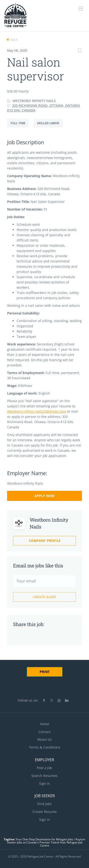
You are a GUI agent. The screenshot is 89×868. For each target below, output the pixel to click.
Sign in (45, 783)
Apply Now (44, 496)
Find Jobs (44, 804)
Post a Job (44, 768)
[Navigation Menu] (81, 9)
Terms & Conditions (45, 747)
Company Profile (45, 541)
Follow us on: (28, 700)
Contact (44, 732)
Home (44, 724)
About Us (44, 739)
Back (14, 40)
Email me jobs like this (38, 565)
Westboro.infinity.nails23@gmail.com (37, 411)
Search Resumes (44, 776)
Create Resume (45, 812)
